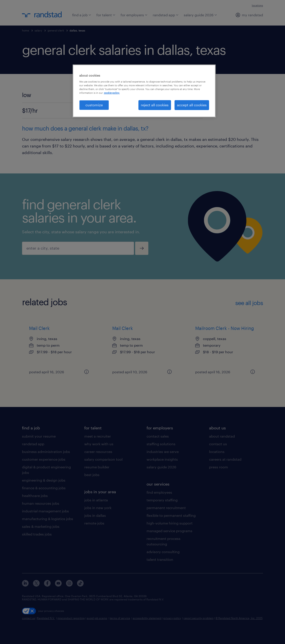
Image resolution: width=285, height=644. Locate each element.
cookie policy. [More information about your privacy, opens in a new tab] (112, 93)
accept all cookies (192, 105)
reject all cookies (155, 105)
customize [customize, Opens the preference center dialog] (94, 105)
